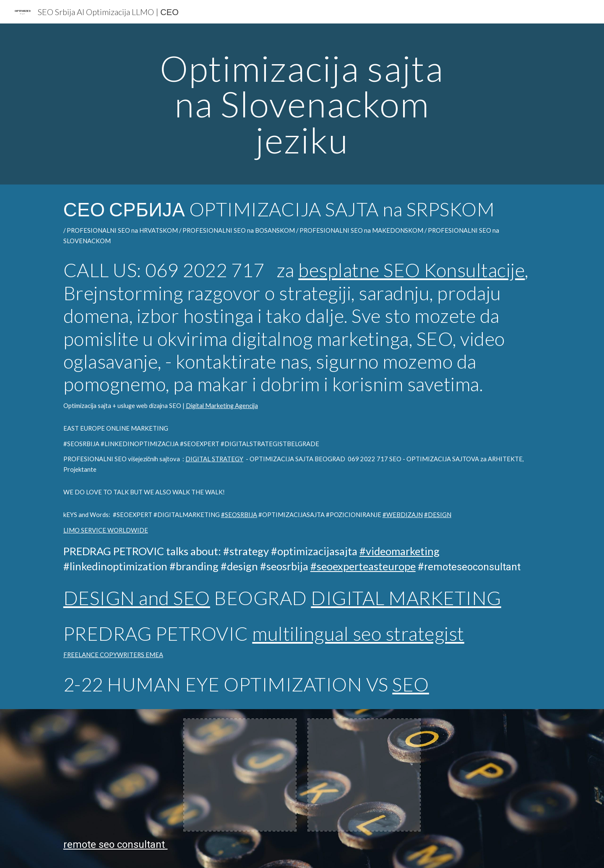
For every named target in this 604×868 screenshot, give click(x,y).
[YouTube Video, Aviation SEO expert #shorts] (488, 775)
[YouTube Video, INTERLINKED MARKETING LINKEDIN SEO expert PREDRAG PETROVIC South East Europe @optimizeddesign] (116, 775)
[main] (302, 104)
